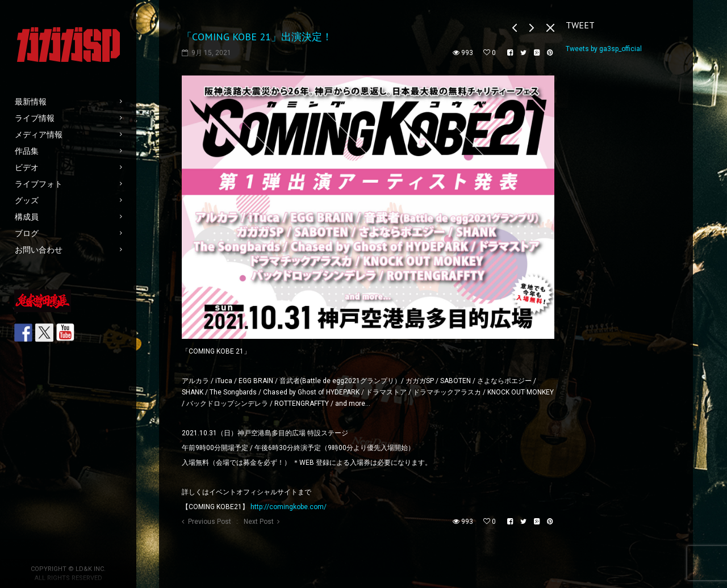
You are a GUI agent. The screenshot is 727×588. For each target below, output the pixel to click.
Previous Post (210, 522)
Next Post (259, 522)
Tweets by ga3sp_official (604, 49)
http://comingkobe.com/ (289, 507)
